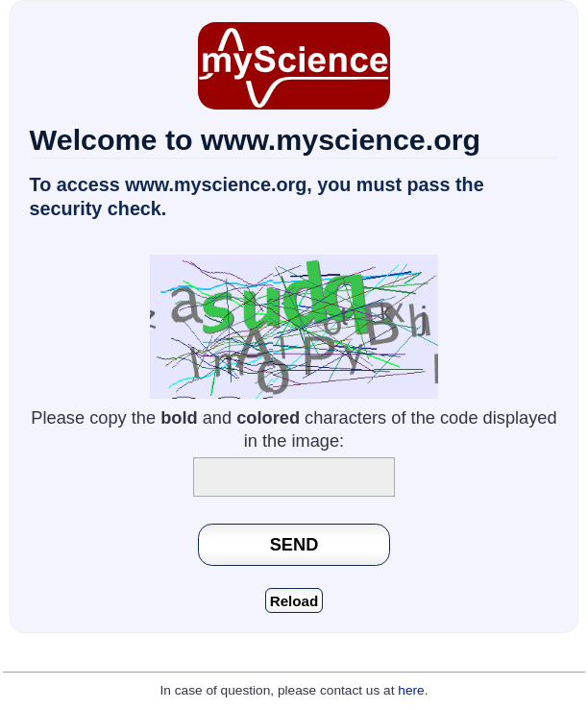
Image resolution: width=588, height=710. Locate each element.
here (411, 690)
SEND (294, 544)
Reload (294, 601)
